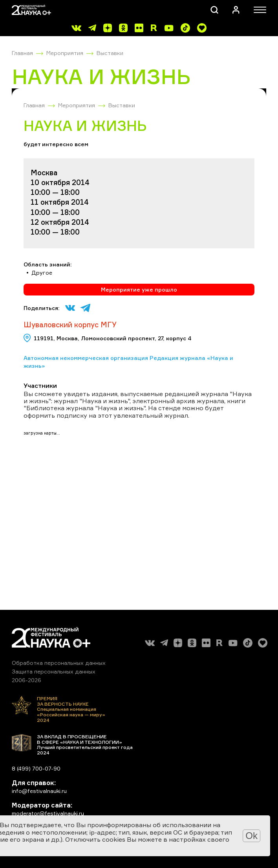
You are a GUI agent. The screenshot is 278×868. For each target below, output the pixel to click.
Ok (251, 836)
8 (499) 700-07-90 (36, 768)
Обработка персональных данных (59, 663)
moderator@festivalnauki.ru (48, 813)
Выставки (110, 53)
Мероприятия (65, 53)
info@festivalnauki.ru (39, 791)
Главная (22, 53)
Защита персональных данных (54, 671)
